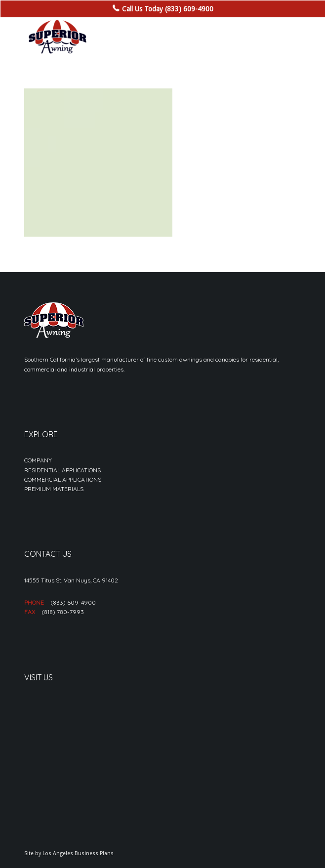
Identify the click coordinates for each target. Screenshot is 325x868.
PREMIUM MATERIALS (54, 489)
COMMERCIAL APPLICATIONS (63, 479)
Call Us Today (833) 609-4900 (168, 9)
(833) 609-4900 (73, 602)
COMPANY (38, 460)
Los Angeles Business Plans (78, 853)
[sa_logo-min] (135, 37)
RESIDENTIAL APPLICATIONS (62, 470)
